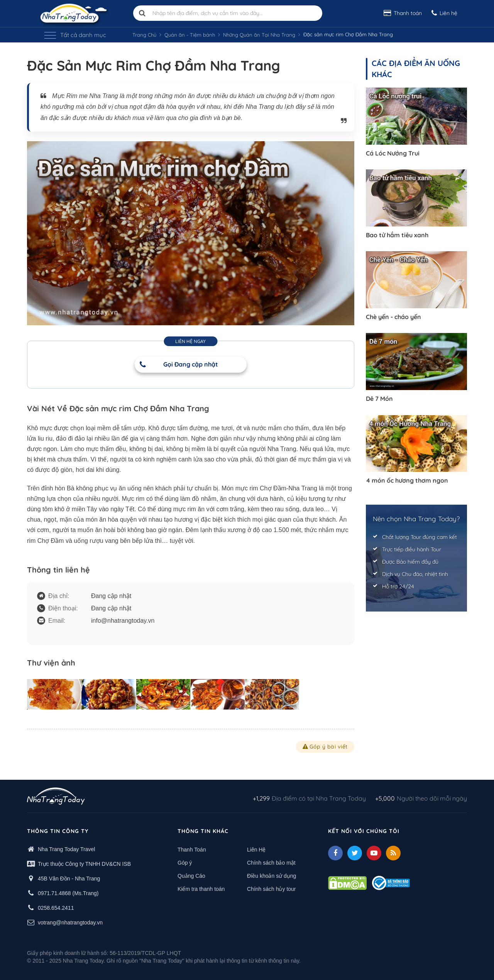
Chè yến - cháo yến (393, 317)
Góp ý (185, 863)
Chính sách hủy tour (272, 889)
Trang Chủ (144, 35)
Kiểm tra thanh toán (201, 889)
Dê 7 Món (379, 399)
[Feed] (393, 853)
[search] (142, 13)
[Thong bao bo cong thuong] (391, 882)
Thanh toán (403, 13)
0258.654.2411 (56, 908)
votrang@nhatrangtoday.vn (70, 923)
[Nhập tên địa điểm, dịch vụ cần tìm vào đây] (228, 13)
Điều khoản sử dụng (272, 876)
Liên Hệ (256, 850)
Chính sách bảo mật (271, 863)
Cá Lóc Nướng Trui (393, 153)
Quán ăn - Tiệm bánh (190, 35)
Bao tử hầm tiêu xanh (397, 235)
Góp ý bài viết (325, 747)
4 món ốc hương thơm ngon (407, 480)
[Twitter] (355, 853)
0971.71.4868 (54, 893)
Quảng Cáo (191, 876)
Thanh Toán (192, 850)
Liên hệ (444, 13)
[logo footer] (56, 797)
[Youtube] (374, 853)
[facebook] (335, 853)
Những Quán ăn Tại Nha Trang (259, 35)
